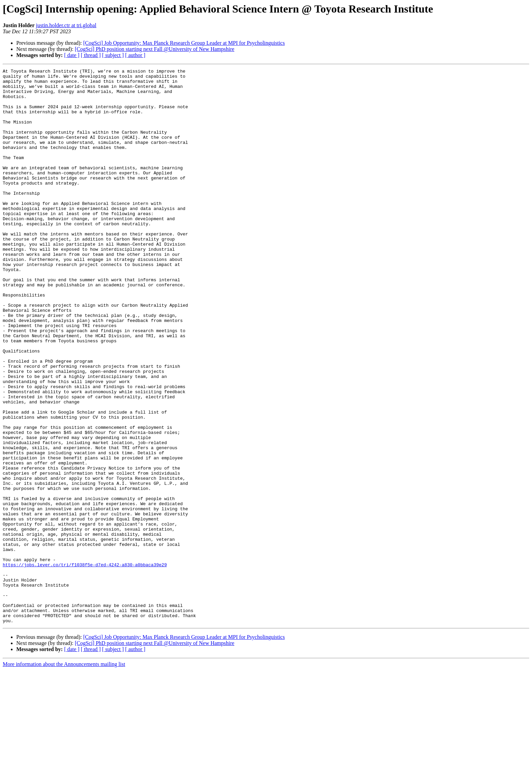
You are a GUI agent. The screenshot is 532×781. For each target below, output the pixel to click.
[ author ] (135, 55)
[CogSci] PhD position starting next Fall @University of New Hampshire (154, 49)
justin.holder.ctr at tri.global (66, 25)
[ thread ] (91, 55)
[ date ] (72, 55)
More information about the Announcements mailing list (64, 775)
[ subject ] (113, 55)
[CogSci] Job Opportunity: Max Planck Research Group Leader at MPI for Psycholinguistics (184, 43)
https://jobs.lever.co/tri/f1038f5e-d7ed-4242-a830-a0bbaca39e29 (85, 664)
